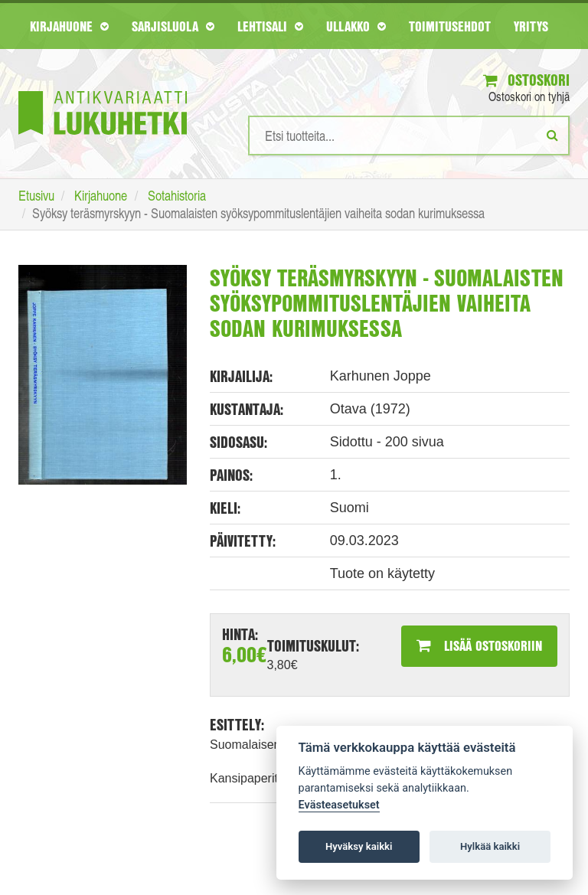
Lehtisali (270, 26)
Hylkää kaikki (490, 846)
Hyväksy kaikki (359, 846)
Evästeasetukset (339, 805)
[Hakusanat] (409, 136)
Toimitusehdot (450, 26)
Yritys (531, 26)
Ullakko (356, 26)
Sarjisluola (173, 26)
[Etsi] (552, 135)
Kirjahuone (69, 26)
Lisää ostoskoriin (479, 645)
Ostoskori (526, 80)
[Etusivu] (103, 90)
